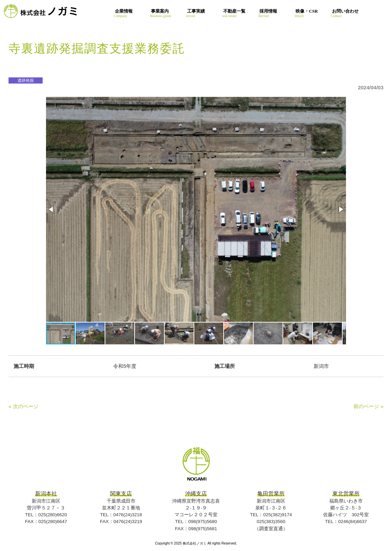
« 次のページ (24, 406)
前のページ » (368, 406)
